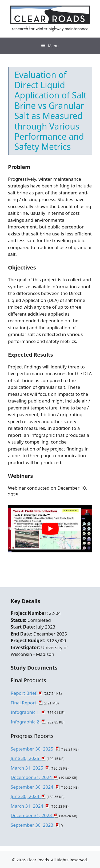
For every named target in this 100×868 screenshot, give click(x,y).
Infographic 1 (26, 712)
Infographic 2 (26, 722)
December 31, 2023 (32, 815)
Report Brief (25, 693)
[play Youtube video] (50, 529)
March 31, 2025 (28, 768)
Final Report (25, 703)
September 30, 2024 (33, 787)
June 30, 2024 (26, 796)
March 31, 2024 (28, 806)
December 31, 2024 (32, 777)
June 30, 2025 (26, 758)
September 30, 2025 (33, 749)
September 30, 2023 (33, 825)
